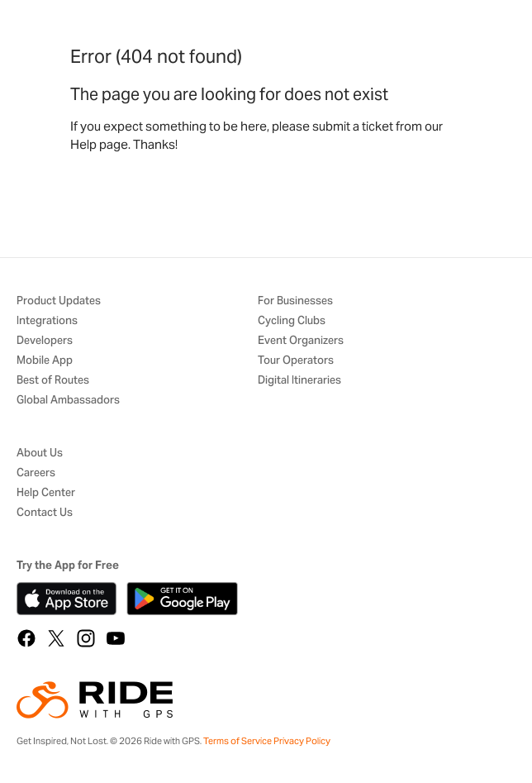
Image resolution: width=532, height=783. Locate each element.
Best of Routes (53, 381)
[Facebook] (26, 638)
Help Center (46, 493)
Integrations (47, 321)
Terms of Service (237, 741)
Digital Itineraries (299, 381)
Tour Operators (296, 361)
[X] (56, 638)
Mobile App (45, 361)
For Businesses (295, 301)
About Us (40, 454)
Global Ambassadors (68, 401)
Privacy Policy (302, 741)
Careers (36, 473)
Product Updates (59, 301)
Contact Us (45, 513)
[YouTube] (116, 638)
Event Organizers (301, 341)
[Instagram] (86, 638)
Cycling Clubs (292, 321)
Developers (45, 341)
